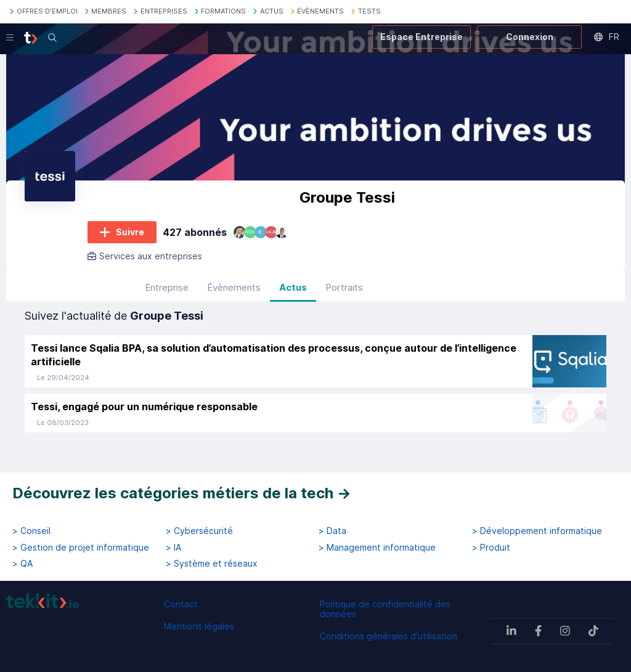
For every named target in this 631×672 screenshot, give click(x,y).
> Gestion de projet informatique (81, 548)
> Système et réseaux (212, 564)
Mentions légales (199, 626)
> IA (173, 548)
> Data (332, 531)
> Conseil (31, 531)
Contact (181, 604)
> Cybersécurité (199, 531)
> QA (22, 564)
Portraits (344, 296)
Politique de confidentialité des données (385, 609)
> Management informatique (377, 548)
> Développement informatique (537, 531)
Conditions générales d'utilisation (389, 636)
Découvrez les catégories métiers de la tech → (182, 493)
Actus (293, 296)
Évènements (234, 296)
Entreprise (167, 296)
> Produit (491, 548)
